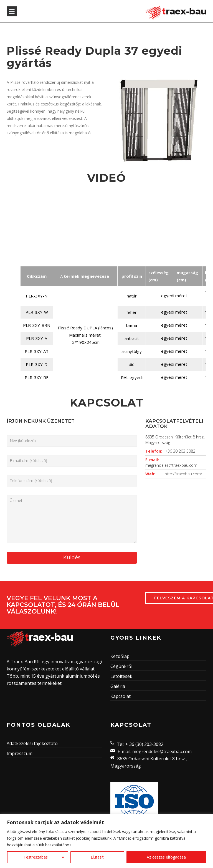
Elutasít (97, 857)
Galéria (118, 686)
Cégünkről (121, 666)
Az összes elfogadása (166, 857)
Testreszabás (36, 857)
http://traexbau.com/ (183, 474)
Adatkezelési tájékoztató (32, 743)
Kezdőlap (120, 656)
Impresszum (20, 753)
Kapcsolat (121, 696)
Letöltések (121, 676)
